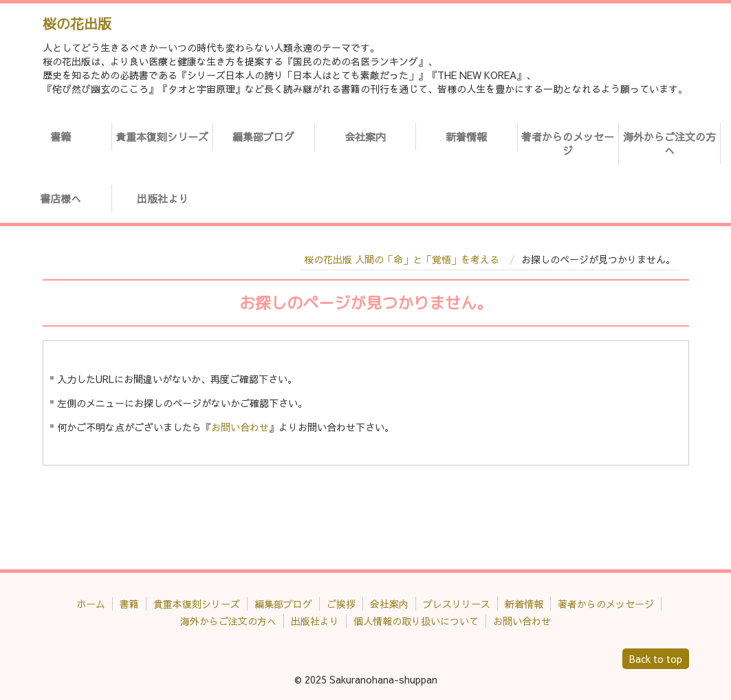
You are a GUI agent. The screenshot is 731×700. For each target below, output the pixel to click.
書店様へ (61, 198)
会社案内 (365, 136)
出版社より (163, 198)
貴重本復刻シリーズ (162, 136)
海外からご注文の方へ (669, 143)
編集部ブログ (263, 136)
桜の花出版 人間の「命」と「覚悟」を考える (402, 259)
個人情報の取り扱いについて (416, 621)
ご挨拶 (341, 604)
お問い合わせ (240, 427)
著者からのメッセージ (568, 143)
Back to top (656, 659)
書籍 (61, 136)
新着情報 (466, 136)
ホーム (91, 604)
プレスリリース (457, 604)
